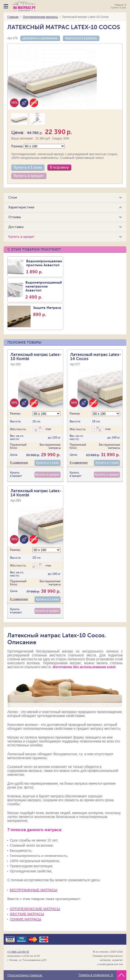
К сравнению (19, 462)
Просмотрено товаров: (25, 975)
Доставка (16, 227)
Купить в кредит (29, 176)
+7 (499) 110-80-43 (18, 951)
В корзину (59, 167)
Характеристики (22, 207)
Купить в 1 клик (28, 167)
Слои (13, 197)
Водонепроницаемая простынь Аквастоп (44, 267)
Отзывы (15, 217)
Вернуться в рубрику (81, 38)
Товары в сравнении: (96, 975)
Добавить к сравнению (40, 38)
